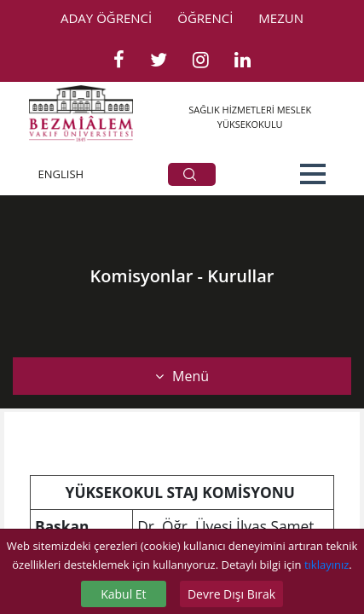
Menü (182, 376)
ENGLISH (61, 174)
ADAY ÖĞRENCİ (106, 18)
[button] (313, 174)
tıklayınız (326, 565)
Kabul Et (123, 594)
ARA (190, 174)
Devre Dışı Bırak (231, 594)
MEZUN (281, 18)
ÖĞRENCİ (205, 18)
